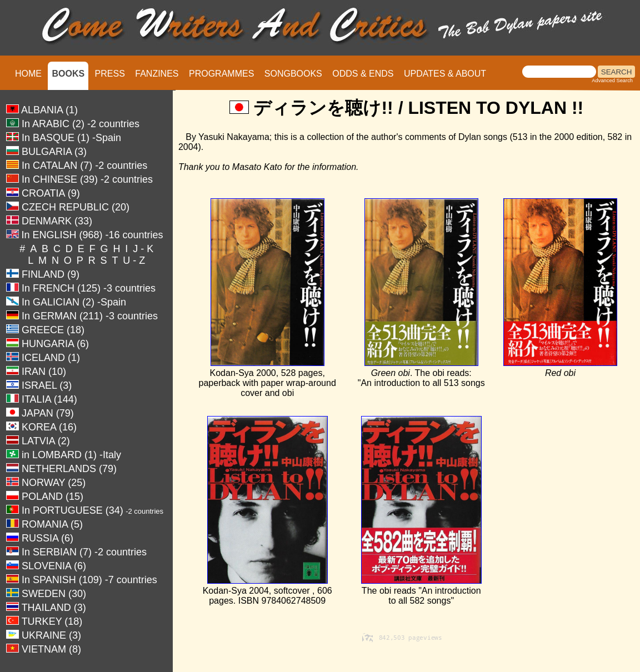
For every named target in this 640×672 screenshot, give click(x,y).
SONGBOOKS (293, 74)
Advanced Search (612, 81)
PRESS (110, 74)
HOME (28, 74)
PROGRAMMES (221, 74)
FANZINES (157, 74)
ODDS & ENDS (363, 74)
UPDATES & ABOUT (445, 74)
